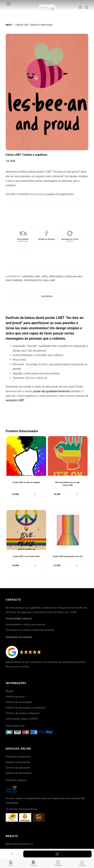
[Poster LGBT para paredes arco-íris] (68, 530)
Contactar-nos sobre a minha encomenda (30, 630)
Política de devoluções (19, 773)
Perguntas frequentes (18, 757)
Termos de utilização (18, 768)
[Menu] (87, 7)
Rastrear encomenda (18, 762)
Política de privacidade (19, 702)
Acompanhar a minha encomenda (25, 624)
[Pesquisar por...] (44, 7)
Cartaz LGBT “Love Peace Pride (26, 556)
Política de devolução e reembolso (26, 708)
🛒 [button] (35, 494)
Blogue (10, 691)
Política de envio (15, 697)
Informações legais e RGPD (22, 719)
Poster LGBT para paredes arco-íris (68, 556)
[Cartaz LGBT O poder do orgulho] (26, 456)
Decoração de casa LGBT (40, 280)
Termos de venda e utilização (23, 713)
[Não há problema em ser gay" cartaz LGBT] (68, 456)
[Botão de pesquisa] (53, 9)
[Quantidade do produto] (12, 854)
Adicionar (57, 854)
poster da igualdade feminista (51, 391)
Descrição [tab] (47, 296)
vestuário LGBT (15, 400)
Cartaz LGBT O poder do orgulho (26, 482)
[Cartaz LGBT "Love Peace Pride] (26, 530)
